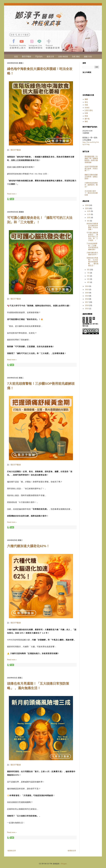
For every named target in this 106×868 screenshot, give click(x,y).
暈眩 (86, 121)
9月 (89, 221)
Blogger (64, 864)
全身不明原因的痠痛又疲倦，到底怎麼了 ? (91, 168)
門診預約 (39, 57)
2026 (87, 205)
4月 (89, 282)
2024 (87, 286)
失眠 (86, 105)
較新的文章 (12, 851)
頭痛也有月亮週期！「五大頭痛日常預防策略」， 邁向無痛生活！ (92, 262)
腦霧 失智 (88, 57)
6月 (89, 276)
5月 (89, 279)
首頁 (16, 57)
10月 (89, 218)
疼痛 (86, 116)
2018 (87, 299)
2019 (87, 296)
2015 (87, 309)
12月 (89, 211)
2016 (87, 305)
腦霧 (86, 99)
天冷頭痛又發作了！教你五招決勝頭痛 (91, 193)
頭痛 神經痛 (63, 57)
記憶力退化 (89, 110)
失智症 (87, 108)
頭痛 (86, 113)
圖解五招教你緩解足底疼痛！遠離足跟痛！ (91, 177)
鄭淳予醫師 (27, 57)
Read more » (12, 194)
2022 (87, 290)
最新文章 (50, 57)
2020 (87, 293)
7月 (89, 273)
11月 (89, 214)
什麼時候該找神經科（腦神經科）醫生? (91, 185)
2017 (87, 302)
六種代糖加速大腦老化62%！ (28, 546)
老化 (86, 102)
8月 (89, 270)
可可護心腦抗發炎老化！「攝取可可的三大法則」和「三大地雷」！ (92, 237)
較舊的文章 (72, 851)
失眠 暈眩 (76, 57)
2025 (87, 208)
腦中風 (87, 119)
